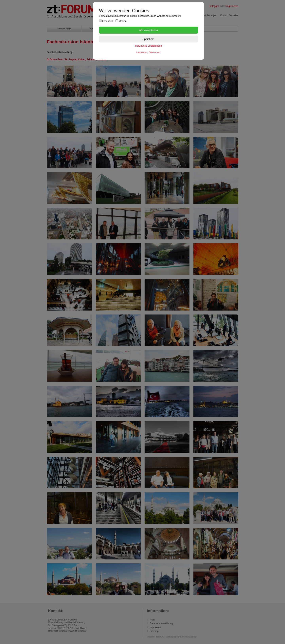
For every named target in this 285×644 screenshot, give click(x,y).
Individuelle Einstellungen (148, 46)
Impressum (142, 52)
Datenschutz (155, 52)
